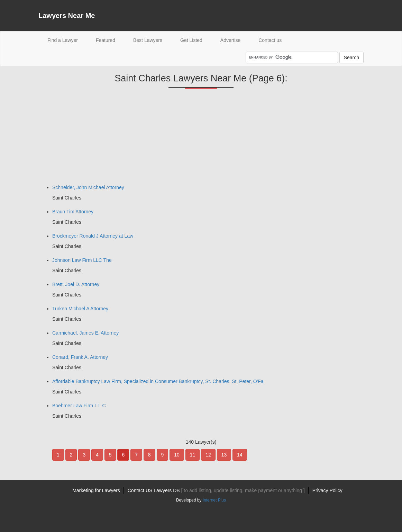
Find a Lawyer (67, 40)
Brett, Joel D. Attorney (76, 284)
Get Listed (191, 40)
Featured (106, 40)
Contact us (270, 40)
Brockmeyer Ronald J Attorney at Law (93, 236)
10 (177, 455)
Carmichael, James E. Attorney (85, 333)
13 (224, 455)
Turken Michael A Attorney (80, 309)
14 (240, 455)
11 (193, 455)
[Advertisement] (90, 139)
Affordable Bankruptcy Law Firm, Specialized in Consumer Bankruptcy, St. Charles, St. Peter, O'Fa (158, 381)
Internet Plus (214, 500)
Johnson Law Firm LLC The (82, 260)
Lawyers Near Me (67, 16)
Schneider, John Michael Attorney (88, 187)
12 (208, 455)
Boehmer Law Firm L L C (79, 406)
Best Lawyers (148, 40)
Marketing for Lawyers (96, 490)
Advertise (230, 40)
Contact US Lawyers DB (216, 490)
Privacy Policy (327, 490)
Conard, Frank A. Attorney (80, 357)
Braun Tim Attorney (73, 212)
